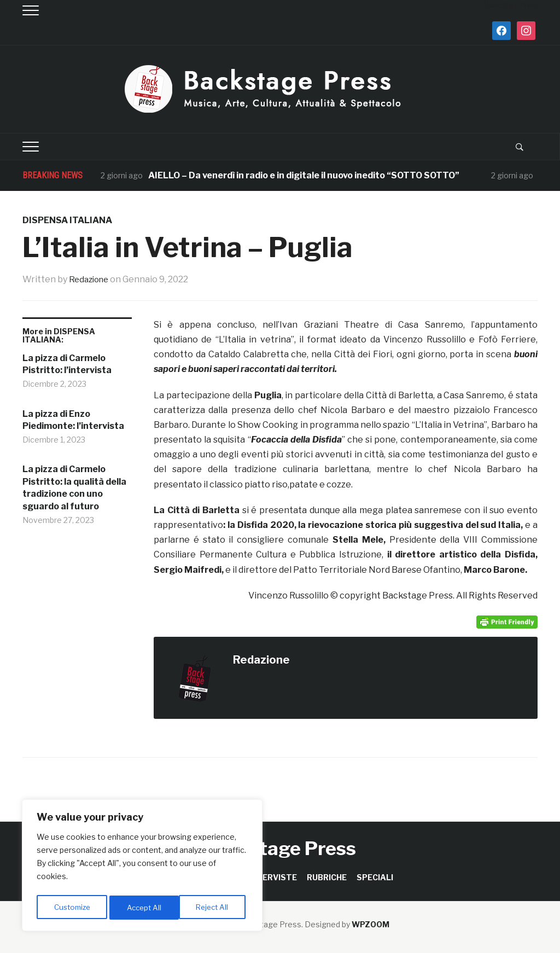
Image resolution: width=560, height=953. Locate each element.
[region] (142, 867)
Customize (72, 907)
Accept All (214, 907)
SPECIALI (375, 877)
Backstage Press (280, 848)
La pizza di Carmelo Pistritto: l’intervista (67, 364)
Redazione (91, 279)
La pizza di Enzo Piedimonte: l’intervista (73, 420)
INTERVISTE (273, 877)
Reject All (144, 907)
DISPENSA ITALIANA (67, 220)
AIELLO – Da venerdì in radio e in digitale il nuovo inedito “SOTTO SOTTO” (305, 175)
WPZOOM (371, 924)
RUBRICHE (327, 877)
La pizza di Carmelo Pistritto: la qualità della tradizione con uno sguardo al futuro (74, 487)
